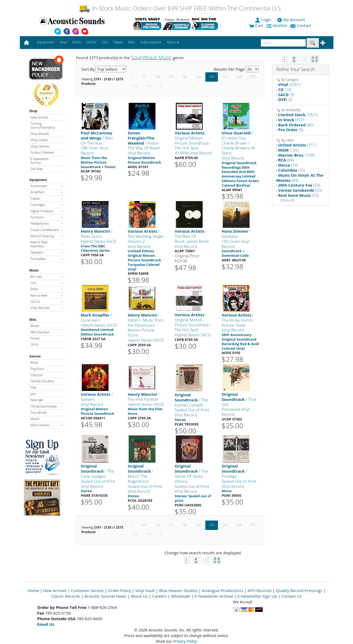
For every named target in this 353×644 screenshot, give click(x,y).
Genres (35, 356)
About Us (139, 596)
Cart (256, 25)
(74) (288, 165)
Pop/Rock (37, 369)
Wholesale (181, 596)
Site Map (37, 169)
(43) (299, 195)
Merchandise (40, 332)
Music (34, 270)
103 (171, 77)
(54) (299, 185)
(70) (292, 170)
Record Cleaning (47, 236)
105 (198, 77)
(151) (297, 145)
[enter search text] (283, 43)
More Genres (47, 425)
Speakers (47, 252)
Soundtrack (39, 413)
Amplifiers (47, 192)
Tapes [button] (118, 42)
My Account (291, 20)
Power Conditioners (47, 230)
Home (33, 590)
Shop (34, 111)
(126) (289, 150)
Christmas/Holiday (44, 406)
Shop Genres (40, 146)
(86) (296, 125)
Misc (33, 320)
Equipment (38, 180)
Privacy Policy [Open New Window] (185, 641)
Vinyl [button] (63, 42)
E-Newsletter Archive (40, 161)
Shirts (35, 344)
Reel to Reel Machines (47, 244)
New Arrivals (39, 117)
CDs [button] (105, 42)
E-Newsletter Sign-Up (257, 596)
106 (212, 77)
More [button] (173, 42)
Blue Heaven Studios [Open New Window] (178, 590)
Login (264, 20)
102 (157, 77)
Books (35, 326)
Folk (34, 388)
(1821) (298, 115)
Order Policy (120, 590)
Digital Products (47, 211)
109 (252, 77)
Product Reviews (42, 152)
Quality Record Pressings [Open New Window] (299, 590)
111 (149, 86)
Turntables (47, 259)
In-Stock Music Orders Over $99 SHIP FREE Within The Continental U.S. (181, 8)
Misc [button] (131, 42)
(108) (296, 155)
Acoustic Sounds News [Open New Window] (105, 596)
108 (239, 77)
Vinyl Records (47, 308)
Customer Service (87, 590)
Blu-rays (47, 276)
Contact (301, 25)
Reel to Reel (47, 295)
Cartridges (47, 205)
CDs (47, 283)
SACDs (47, 302)
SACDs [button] (91, 42)
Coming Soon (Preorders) (43, 125)
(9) (286, 95)
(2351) (289, 84)
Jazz (33, 394)
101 (144, 77)
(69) (300, 178)
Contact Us (292, 596)
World (35, 419)
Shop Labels (39, 140)
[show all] (287, 200)
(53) (300, 190)
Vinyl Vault (145, 590)
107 (225, 77)
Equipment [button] (46, 42)
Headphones (47, 223)
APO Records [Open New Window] (259, 590)
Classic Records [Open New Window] (66, 596)
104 (185, 77)
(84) (286, 160)
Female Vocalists (42, 381)
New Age (37, 400)
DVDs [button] (76, 42)
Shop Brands (40, 134)
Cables (47, 199)
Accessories (47, 186)
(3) (285, 99)
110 (135, 86)
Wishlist (277, 25)
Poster (35, 338)
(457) (291, 120)
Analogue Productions (222, 590)
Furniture (47, 217)
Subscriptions (151, 42)
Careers (159, 596)
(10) (285, 89)
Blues (35, 362)
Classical (37, 375)
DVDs (47, 289)
